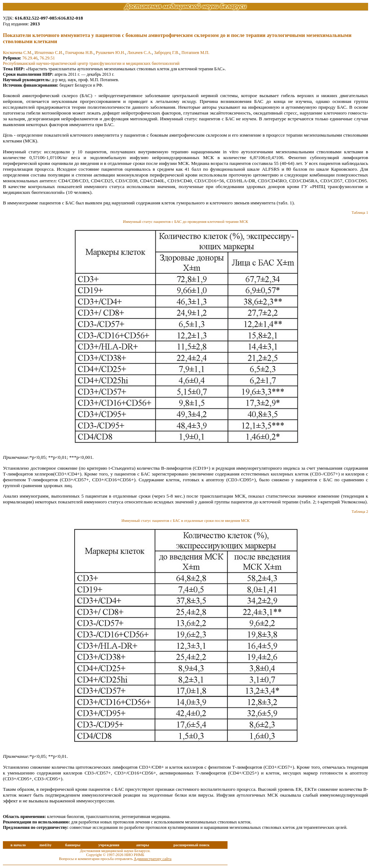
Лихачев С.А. (139, 53)
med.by (45, 845)
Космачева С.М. (18, 53)
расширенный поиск (192, 845)
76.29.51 (47, 58)
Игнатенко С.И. (49, 53)
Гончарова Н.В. (79, 53)
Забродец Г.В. (167, 53)
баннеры (73, 845)
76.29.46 (30, 58)
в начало (18, 845)
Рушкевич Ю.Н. (110, 53)
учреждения (109, 845)
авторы (143, 845)
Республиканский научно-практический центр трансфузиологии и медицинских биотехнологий (91, 63)
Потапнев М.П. (195, 53)
